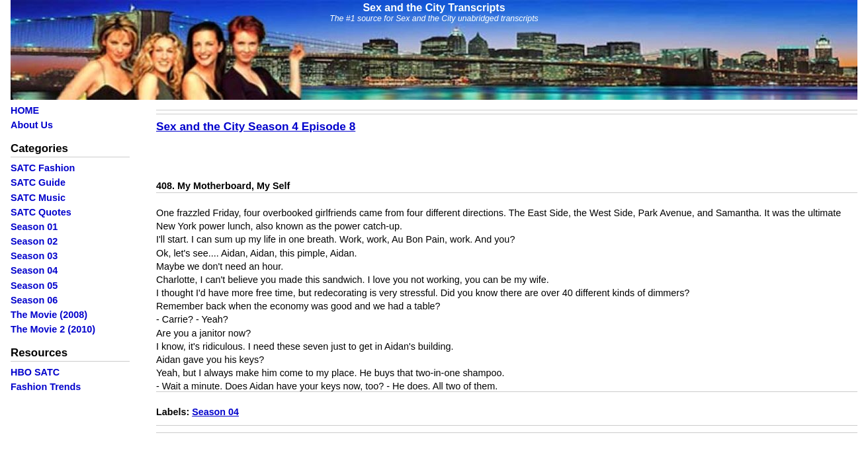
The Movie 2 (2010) (53, 329)
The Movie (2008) (49, 315)
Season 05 (34, 286)
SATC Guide (38, 182)
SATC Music (38, 198)
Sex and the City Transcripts (434, 8)
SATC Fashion (43, 168)
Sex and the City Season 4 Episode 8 (256, 126)
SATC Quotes (41, 212)
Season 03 (34, 256)
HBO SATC (35, 372)
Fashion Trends (46, 387)
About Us (32, 125)
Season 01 (34, 227)
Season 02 (34, 241)
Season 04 (34, 270)
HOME (25, 110)
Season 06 (34, 300)
